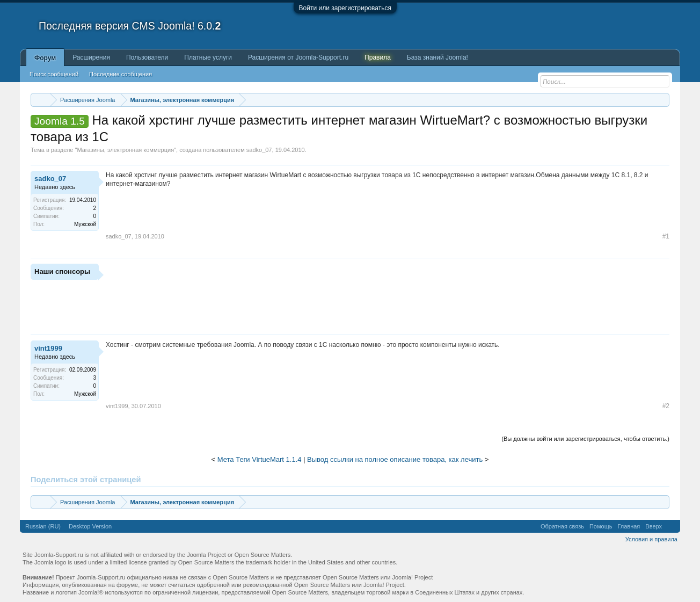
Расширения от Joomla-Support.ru (298, 57)
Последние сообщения (121, 74)
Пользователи (147, 57)
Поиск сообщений (54, 74)
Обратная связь (562, 526)
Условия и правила (651, 539)
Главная (629, 526)
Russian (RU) (43, 526)
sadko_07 (259, 150)
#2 (666, 406)
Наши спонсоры (62, 271)
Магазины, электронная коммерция (125, 150)
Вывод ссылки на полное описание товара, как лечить (395, 459)
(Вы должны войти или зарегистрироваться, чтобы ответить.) (585, 439)
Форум (45, 58)
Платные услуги (208, 57)
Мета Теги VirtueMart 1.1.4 (260, 459)
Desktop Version (90, 526)
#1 (666, 236)
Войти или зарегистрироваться (345, 8)
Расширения (91, 57)
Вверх (654, 526)
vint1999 (48, 348)
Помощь (601, 526)
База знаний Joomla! (437, 57)
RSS (671, 526)
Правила (378, 57)
